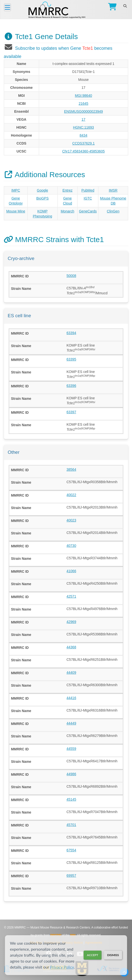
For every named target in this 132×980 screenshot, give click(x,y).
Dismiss (113, 955)
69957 (71, 876)
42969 (71, 622)
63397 (71, 412)
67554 (71, 850)
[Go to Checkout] (111, 7)
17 (84, 119)
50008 (71, 276)
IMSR (113, 190)
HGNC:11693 (83, 127)
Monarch (67, 211)
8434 (83, 135)
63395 (71, 359)
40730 (71, 546)
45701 (71, 825)
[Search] (125, 6)
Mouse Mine (16, 211)
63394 (71, 333)
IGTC (88, 198)
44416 (71, 698)
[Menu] (7, 7)
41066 (71, 571)
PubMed (88, 190)
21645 (83, 103)
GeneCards (88, 211)
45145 (71, 799)
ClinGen (113, 211)
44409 (71, 672)
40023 (71, 520)
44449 (71, 723)
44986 (71, 774)
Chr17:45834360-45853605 (83, 151)
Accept (92, 955)
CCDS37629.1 (83, 143)
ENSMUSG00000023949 (83, 111)
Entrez (67, 190)
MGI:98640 (83, 96)
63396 (71, 386)
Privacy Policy (62, 967)
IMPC (16, 190)
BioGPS (42, 198)
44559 (71, 749)
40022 (71, 495)
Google (43, 190)
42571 (71, 596)
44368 (71, 647)
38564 (71, 469)
